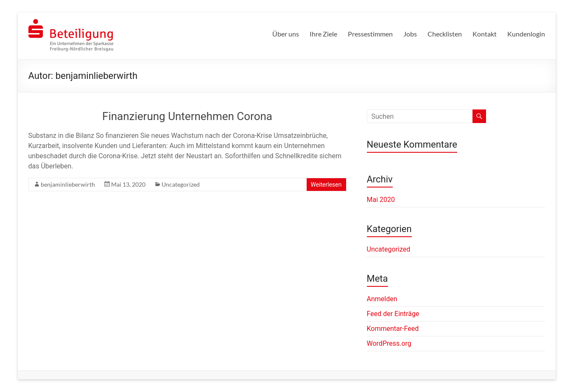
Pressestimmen (370, 34)
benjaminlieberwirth (68, 184)
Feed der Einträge (393, 314)
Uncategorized (181, 184)
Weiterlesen (326, 185)
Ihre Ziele (323, 34)
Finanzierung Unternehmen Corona (187, 116)
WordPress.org (389, 343)
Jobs (410, 34)
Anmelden (382, 299)
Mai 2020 (381, 200)
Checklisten (445, 34)
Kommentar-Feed (393, 329)
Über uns (286, 34)
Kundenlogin (526, 34)
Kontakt (485, 34)
